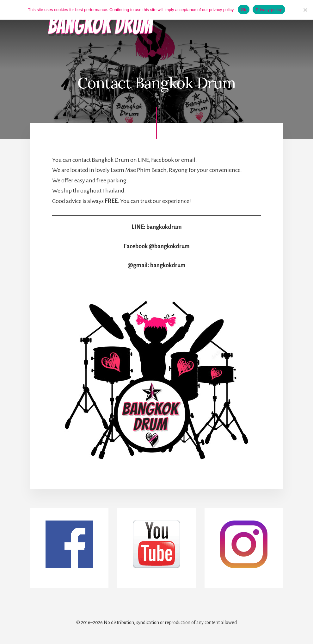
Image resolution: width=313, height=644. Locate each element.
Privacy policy (269, 10)
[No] (305, 10)
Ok (244, 10)
